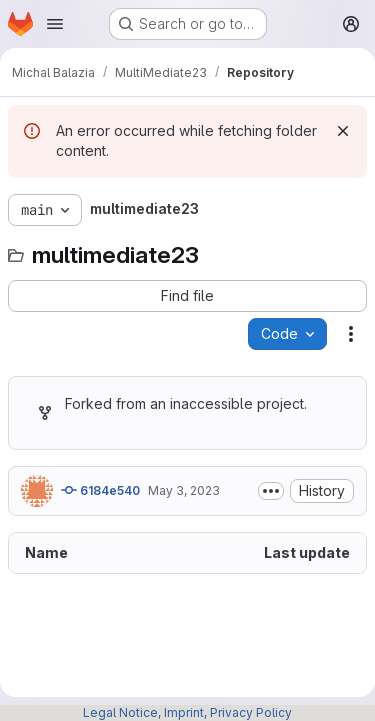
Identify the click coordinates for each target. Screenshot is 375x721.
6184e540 (100, 490)
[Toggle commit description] (271, 491)
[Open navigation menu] (55, 24)
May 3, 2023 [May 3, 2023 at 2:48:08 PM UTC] (184, 490)
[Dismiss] (343, 131)
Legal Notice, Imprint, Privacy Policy (187, 712)
